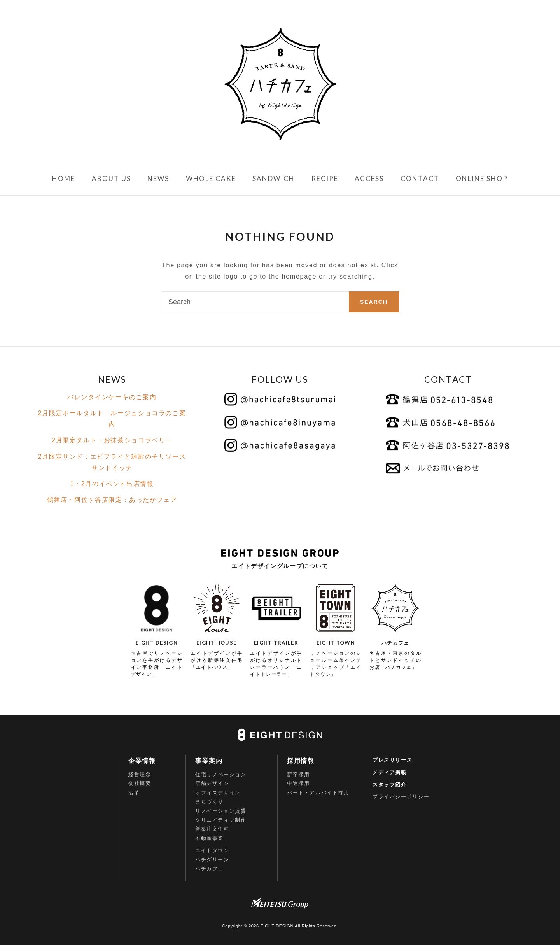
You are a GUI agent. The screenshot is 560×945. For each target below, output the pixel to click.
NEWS (158, 178)
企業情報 (142, 761)
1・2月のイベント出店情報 (112, 484)
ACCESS (369, 178)
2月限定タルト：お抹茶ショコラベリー (112, 440)
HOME (64, 178)
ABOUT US (111, 178)
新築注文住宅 (212, 829)
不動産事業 (209, 838)
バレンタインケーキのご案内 (112, 397)
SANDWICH (274, 178)
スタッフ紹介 (390, 785)
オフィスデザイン (218, 793)
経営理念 (140, 774)
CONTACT (420, 178)
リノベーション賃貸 (221, 811)
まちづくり (209, 802)
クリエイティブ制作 (221, 820)
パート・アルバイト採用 (318, 793)
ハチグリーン (212, 860)
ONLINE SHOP (482, 178)
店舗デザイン (212, 783)
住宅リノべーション (221, 774)
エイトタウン (212, 850)
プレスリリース (392, 760)
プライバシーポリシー (401, 797)
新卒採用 (298, 774)
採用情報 (301, 761)
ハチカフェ (209, 869)
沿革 (134, 793)
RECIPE (325, 178)
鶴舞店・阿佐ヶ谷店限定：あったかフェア (112, 500)
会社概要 (140, 783)
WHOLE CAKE (211, 178)
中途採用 (298, 783)
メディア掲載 (390, 772)
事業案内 (209, 761)
